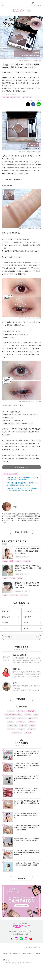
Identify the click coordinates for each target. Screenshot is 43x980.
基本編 (28, 715)
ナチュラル (27, 561)
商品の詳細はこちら (21, 467)
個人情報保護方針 (15, 954)
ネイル (26, 623)
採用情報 (38, 954)
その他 (26, 628)
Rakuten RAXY (12, 4)
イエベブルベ (14, 595)
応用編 (20, 578)
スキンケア (6, 611)
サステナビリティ (28, 963)
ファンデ (21, 729)
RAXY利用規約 (13, 931)
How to (5, 561)
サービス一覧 (6, 963)
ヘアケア (5, 623)
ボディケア (27, 617)
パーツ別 (23, 725)
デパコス (11, 729)
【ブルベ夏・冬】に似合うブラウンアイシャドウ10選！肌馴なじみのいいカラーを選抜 (22, 484)
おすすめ (21, 711)
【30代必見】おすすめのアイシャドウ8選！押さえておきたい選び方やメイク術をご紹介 (22, 489)
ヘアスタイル (21, 722)
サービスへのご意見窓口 (26, 931)
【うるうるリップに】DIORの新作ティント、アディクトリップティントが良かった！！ (22, 479)
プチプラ (32, 722)
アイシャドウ (27, 97)
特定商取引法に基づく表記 (21, 934)
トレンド (18, 561)
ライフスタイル (17, 733)
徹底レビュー (33, 718)
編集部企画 (31, 711)
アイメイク (13, 94)
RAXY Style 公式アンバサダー (12, 97)
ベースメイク (28, 611)
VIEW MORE (21, 699)
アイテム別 (24, 595)
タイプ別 (13, 578)
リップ (10, 722)
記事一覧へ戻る (21, 532)
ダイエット (31, 729)
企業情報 (5, 954)
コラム (4, 628)
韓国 (12, 561)
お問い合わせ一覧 (17, 963)
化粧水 (33, 725)
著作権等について (28, 954)
